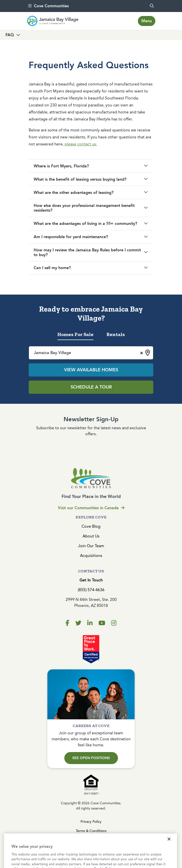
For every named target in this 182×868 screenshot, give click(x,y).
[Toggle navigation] (147, 21)
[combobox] (91, 353)
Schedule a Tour (91, 387)
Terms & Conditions (91, 831)
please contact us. (81, 144)
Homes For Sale (75, 334)
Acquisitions (91, 556)
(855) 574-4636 (91, 590)
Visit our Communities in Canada (91, 508)
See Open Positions (91, 758)
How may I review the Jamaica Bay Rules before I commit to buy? (87, 252)
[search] (152, 6)
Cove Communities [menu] (48, 6)
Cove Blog (91, 526)
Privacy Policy (91, 822)
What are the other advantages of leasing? (74, 193)
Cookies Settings (91, 840)
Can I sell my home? (52, 268)
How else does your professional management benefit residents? (84, 208)
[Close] (169, 848)
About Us (91, 536)
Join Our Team (91, 546)
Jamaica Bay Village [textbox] (52, 353)
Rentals (116, 334)
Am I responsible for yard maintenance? (71, 237)
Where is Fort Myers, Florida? (61, 166)
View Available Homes (91, 370)
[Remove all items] (141, 352)
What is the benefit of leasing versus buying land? (80, 179)
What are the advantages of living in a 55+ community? (85, 223)
